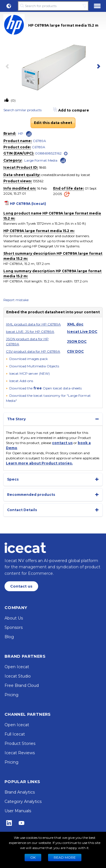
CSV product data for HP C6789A (33, 351)
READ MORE (65, 857)
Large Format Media (41, 160)
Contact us (21, 586)
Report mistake (16, 300)
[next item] (98, 67)
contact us (62, 443)
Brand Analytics (20, 792)
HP (21, 133)
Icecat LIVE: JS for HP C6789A (30, 332)
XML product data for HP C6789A (33, 324)
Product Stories (20, 743)
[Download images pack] (27, 359)
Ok (33, 857)
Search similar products (22, 110)
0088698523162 (48, 153)
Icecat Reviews (20, 753)
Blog (9, 637)
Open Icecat (17, 667)
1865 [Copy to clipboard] (43, 167)
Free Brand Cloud (22, 685)
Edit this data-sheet (53, 123)
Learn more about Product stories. (39, 463)
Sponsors (14, 627)
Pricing (11, 695)
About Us (14, 618)
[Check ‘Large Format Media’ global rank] (63, 160)
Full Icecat (15, 734)
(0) (13, 100)
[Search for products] (53, 6)
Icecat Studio (18, 676)
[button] (9, 6)
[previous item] (8, 67)
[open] (66, 154)
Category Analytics (23, 801)
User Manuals (18, 811)
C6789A (39, 141)
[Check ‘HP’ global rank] (29, 134)
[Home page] (25, 548)
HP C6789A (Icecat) (28, 204)
